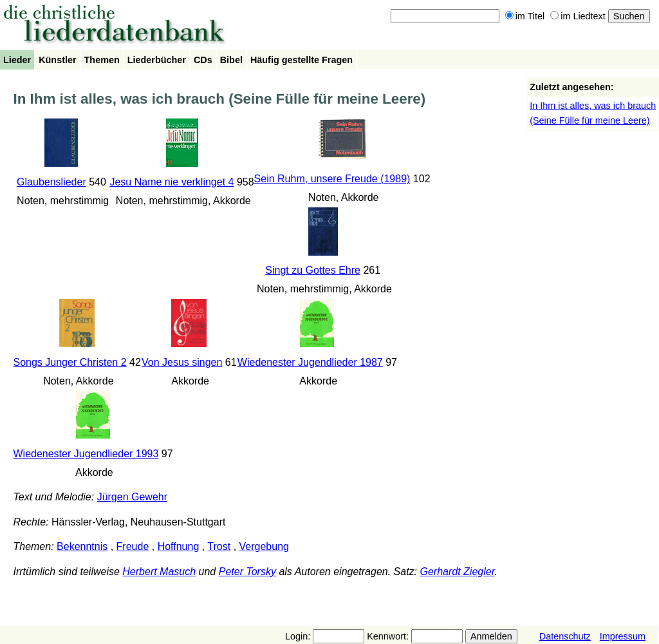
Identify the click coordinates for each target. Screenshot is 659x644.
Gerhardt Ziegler (457, 572)
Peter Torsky (247, 572)
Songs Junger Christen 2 (70, 362)
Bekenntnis (82, 546)
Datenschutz (565, 636)
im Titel (525, 16)
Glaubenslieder (51, 182)
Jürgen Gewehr (132, 497)
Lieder (17, 60)
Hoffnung (179, 546)
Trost (219, 546)
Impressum (623, 636)
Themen (102, 60)
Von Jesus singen (182, 362)
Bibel (231, 60)
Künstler (57, 60)
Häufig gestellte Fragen (302, 60)
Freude (133, 546)
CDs (203, 60)
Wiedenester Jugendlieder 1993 (86, 454)
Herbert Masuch (159, 572)
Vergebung (264, 546)
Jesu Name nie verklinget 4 (172, 182)
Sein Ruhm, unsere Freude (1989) (332, 179)
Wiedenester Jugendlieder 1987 (310, 362)
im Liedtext (578, 16)
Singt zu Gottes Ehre (313, 270)
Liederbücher (157, 60)
